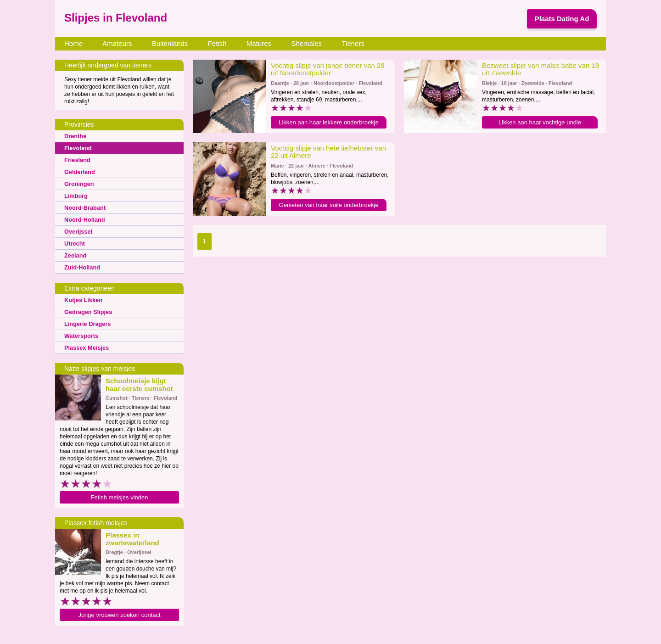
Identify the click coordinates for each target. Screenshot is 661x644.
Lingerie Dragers (86, 324)
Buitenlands (170, 43)
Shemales (306, 43)
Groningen (78, 184)
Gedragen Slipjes (87, 312)
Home (73, 43)
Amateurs (117, 43)
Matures (259, 43)
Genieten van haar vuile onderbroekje (329, 205)
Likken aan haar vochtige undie (540, 122)
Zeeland (75, 255)
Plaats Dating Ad (562, 19)
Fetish (217, 43)
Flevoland (77, 148)
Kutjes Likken (82, 300)
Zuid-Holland (81, 267)
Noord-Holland (83, 219)
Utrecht (74, 243)
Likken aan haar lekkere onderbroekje (329, 122)
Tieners (353, 43)
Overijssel (77, 231)
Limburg (75, 196)
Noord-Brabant (84, 207)
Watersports (80, 336)
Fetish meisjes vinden (120, 497)
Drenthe (75, 136)
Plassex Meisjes (85, 347)
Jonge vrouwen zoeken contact (119, 615)
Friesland (76, 160)
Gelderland (79, 172)
